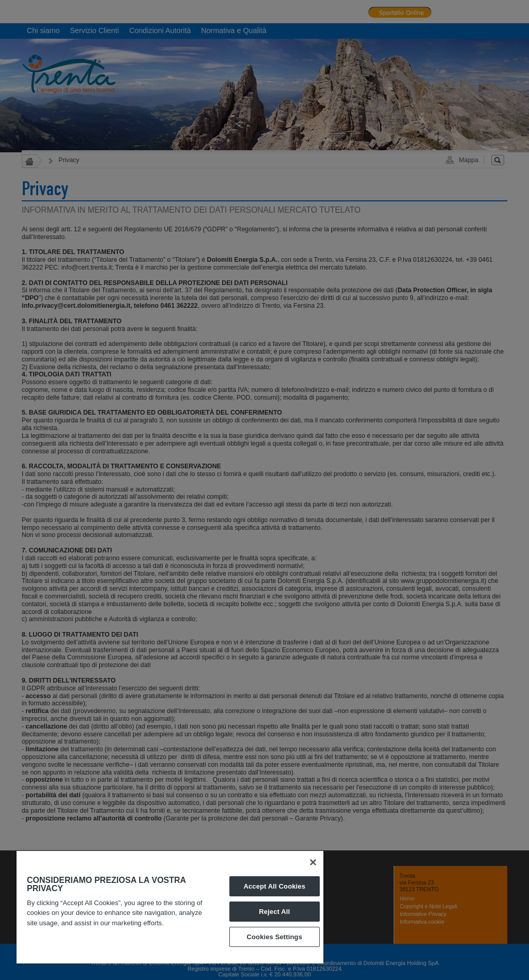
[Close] (313, 862)
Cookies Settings (274, 937)
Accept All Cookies (274, 886)
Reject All (274, 912)
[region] (170, 907)
